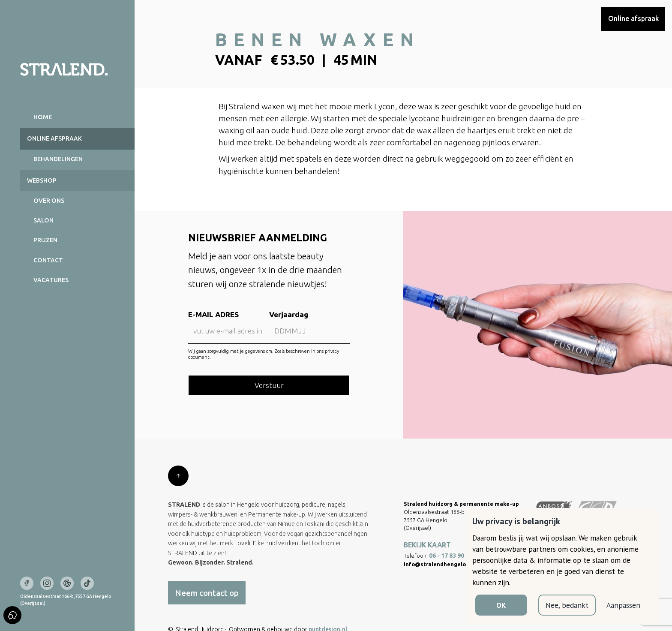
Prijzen (45, 240)
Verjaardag (288, 315)
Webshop (42, 180)
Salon (43, 220)
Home (43, 117)
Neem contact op (207, 593)
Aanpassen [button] (623, 605)
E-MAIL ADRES (213, 315)
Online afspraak (633, 18)
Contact (48, 260)
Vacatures (51, 280)
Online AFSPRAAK (54, 138)
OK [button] (501, 605)
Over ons (49, 201)
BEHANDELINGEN (58, 159)
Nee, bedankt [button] (567, 605)
